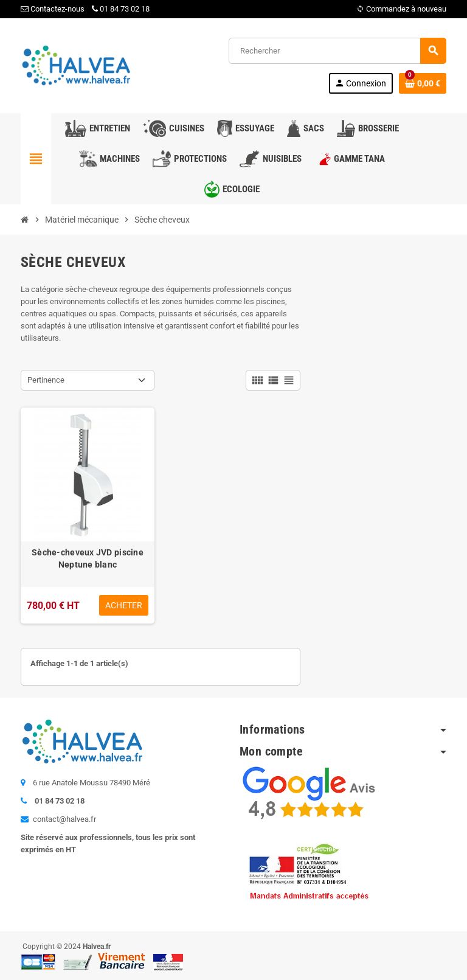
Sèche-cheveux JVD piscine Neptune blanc (88, 558)
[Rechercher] (337, 51)
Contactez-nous (53, 9)
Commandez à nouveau (401, 9)
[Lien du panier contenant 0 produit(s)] (423, 83)
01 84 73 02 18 (121, 9)
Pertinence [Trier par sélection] (46, 380)
